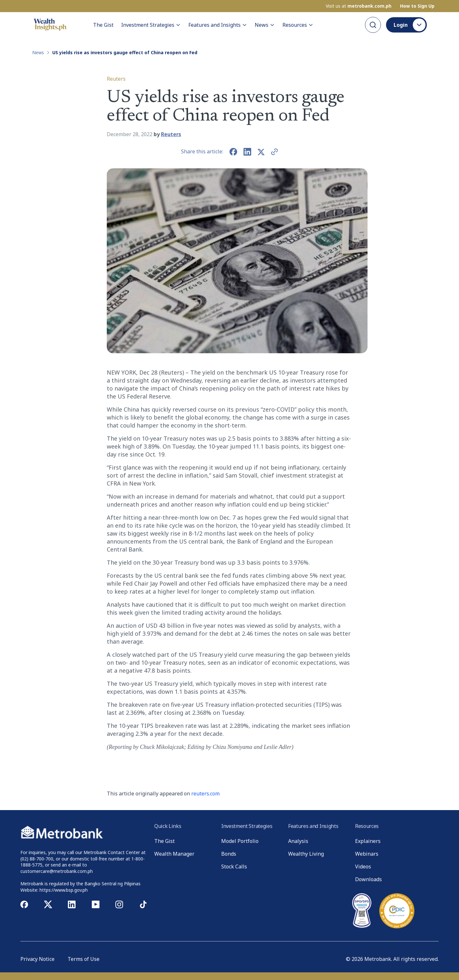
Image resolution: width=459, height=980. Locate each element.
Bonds (229, 854)
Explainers (368, 841)
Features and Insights (218, 25)
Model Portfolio (240, 841)
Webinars (367, 854)
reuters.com (205, 794)
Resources (298, 25)
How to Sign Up (417, 6)
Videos (363, 867)
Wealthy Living (306, 854)
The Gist (103, 25)
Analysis (298, 841)
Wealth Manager (174, 854)
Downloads (368, 879)
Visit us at (359, 6)
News (265, 25)
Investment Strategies (151, 25)
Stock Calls (234, 867)
